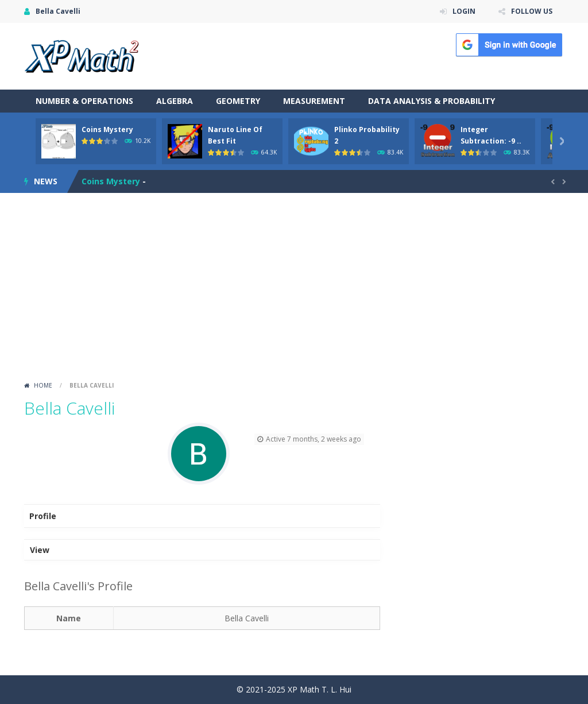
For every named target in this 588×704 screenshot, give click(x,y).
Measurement (314, 101)
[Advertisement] (294, 291)
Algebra (175, 101)
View (40, 550)
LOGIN (464, 11)
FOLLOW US (532, 11)
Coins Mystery (107, 129)
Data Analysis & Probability (432, 101)
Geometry (238, 101)
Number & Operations (84, 101)
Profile (43, 516)
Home (43, 385)
